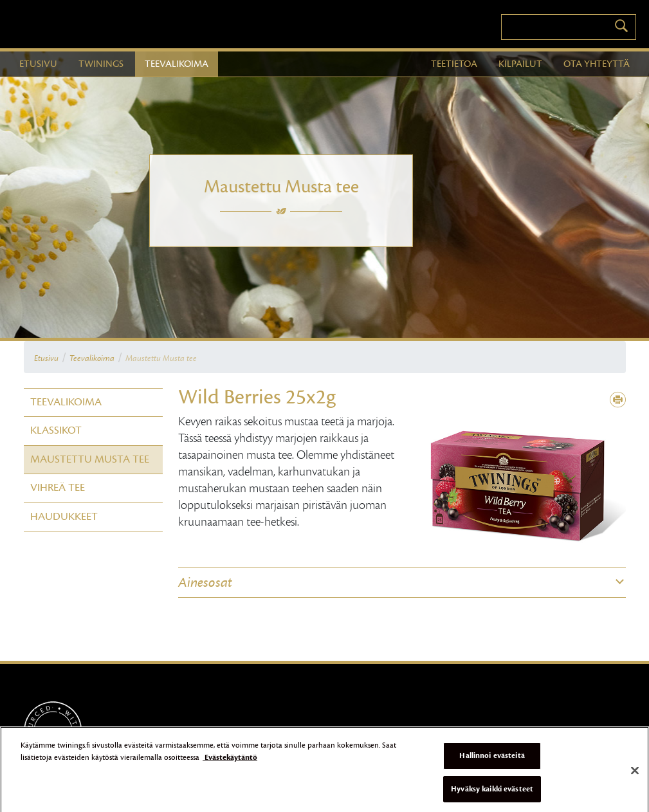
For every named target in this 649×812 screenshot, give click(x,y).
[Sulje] (635, 775)
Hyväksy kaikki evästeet (492, 793)
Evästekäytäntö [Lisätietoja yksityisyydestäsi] (230, 762)
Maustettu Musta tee (161, 358)
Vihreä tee (58, 488)
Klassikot (56, 430)
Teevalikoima (92, 358)
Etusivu (46, 358)
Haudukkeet (64, 517)
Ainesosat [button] (205, 582)
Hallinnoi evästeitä (492, 759)
